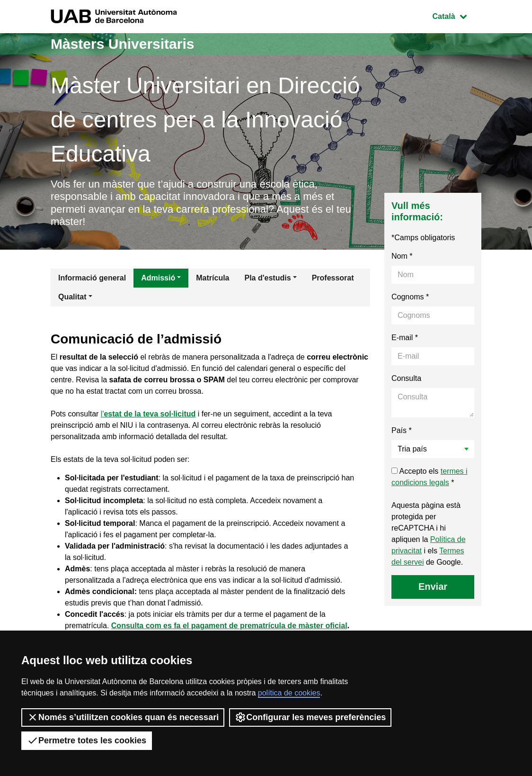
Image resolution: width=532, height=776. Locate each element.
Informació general (92, 278)
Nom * (402, 256)
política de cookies (289, 693)
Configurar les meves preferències (310, 717)
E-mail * (405, 338)
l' (148, 414)
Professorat (333, 278)
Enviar (433, 587)
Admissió (158, 278)
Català (457, 15)
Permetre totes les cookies (87, 740)
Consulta (406, 378)
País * (402, 430)
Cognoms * (410, 297)
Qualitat (72, 297)
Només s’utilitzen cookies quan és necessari (123, 717)
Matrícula (213, 278)
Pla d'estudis (268, 278)
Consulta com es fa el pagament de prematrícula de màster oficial (229, 626)
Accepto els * (430, 477)
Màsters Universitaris (123, 44)
